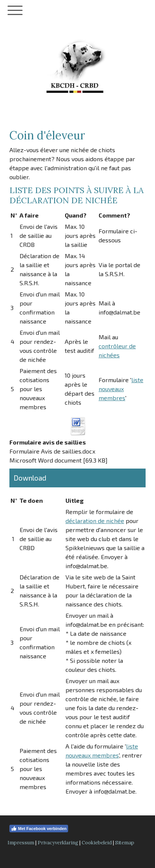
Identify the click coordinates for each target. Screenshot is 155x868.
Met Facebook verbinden (39, 829)
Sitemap (125, 843)
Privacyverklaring (58, 843)
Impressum (21, 843)
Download (30, 478)
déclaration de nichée (95, 521)
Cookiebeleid (97, 843)
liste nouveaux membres (121, 389)
